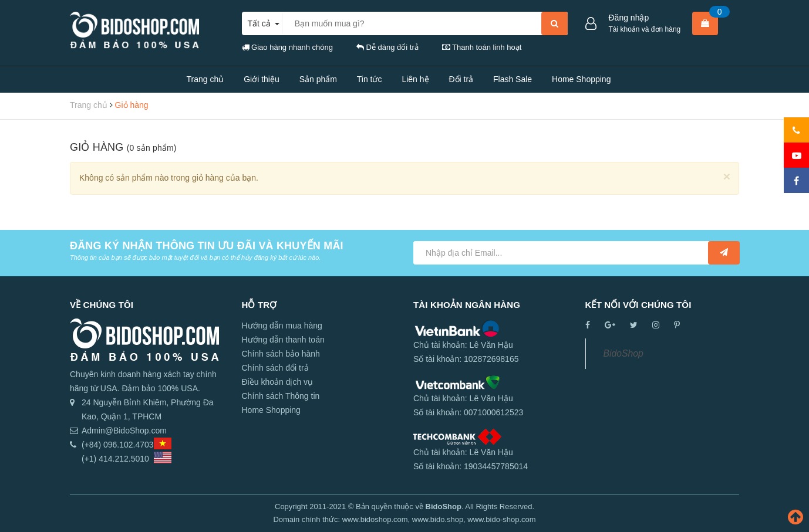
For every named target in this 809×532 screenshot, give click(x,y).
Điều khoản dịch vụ (278, 382)
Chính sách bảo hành (281, 354)
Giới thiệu (262, 79)
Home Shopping (581, 79)
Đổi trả (461, 79)
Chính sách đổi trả (275, 368)
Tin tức (370, 79)
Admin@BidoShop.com (124, 431)
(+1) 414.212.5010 (115, 459)
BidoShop (623, 353)
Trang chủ (205, 79)
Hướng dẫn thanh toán (283, 340)
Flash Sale (513, 79)
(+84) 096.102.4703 (118, 445)
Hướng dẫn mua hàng (282, 326)
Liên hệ (415, 79)
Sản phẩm (318, 79)
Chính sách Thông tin (281, 396)
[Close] (727, 176)
